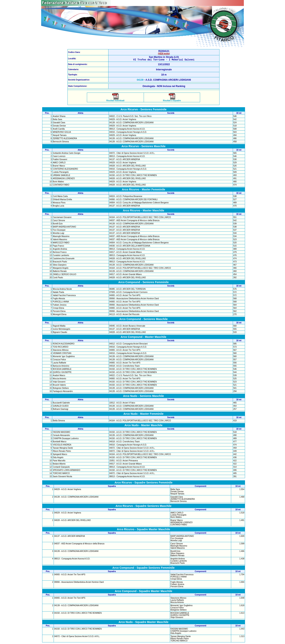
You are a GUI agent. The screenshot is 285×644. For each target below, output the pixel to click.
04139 (140, 80)
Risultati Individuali (115, 100)
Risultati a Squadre (172, 100)
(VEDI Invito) (164, 54)
